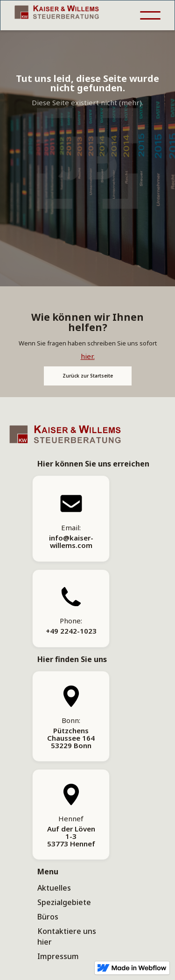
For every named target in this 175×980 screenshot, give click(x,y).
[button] (150, 15)
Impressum (58, 956)
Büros (48, 917)
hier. (88, 356)
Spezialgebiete (64, 902)
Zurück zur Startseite (88, 376)
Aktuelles (54, 888)
